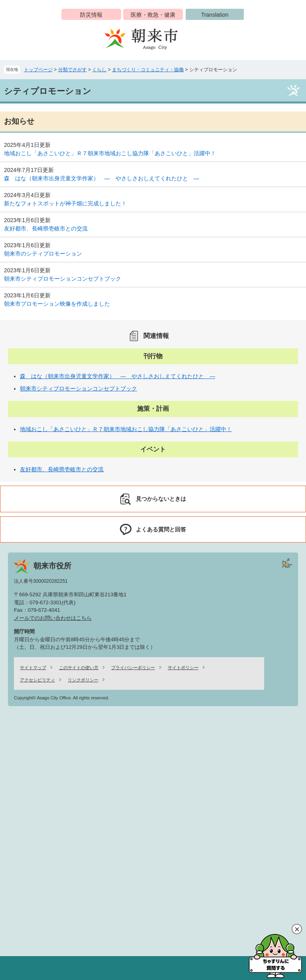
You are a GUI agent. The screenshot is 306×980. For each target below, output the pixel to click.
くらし (99, 70)
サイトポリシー (183, 668)
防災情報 (91, 15)
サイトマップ (33, 668)
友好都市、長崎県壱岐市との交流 (46, 228)
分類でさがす (73, 70)
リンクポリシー (83, 680)
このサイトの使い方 (79, 668)
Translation (215, 15)
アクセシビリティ (37, 680)
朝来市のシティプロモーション (43, 254)
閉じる (297, 929)
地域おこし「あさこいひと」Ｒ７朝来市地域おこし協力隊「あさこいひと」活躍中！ (110, 153)
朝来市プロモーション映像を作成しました (57, 304)
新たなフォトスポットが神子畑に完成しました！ (65, 203)
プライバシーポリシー (133, 668)
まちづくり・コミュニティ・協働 (148, 70)
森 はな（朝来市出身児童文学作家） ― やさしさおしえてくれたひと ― (102, 178)
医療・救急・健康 (153, 15)
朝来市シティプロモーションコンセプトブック (63, 279)
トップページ (38, 70)
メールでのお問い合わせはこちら (53, 618)
